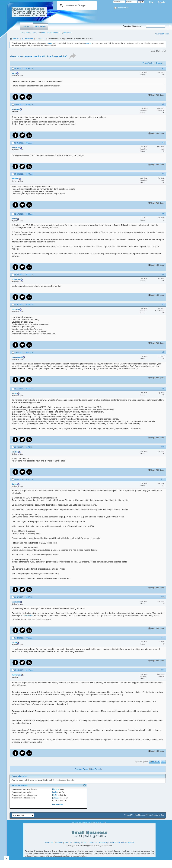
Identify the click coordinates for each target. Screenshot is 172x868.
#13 (163, 638)
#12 (163, 597)
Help (151, 2)
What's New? (40, 26)
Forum (26, 26)
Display (159, 63)
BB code (56, 789)
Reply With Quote (156, 95)
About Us (68, 842)
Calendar (42, 33)
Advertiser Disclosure (132, 26)
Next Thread (96, 769)
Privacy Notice (80, 842)
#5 (163, 214)
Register (162, 2)
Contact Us (129, 815)
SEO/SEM (40, 39)
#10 (163, 447)
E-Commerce (28, 39)
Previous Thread (82, 769)
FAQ (35, 33)
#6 (163, 274)
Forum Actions (52, 33)
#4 (163, 174)
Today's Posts (26, 33)
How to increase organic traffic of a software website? (42, 56)
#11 (163, 479)
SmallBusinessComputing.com (147, 815)
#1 (163, 68)
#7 (163, 304)
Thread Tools (147, 63)
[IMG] (55, 795)
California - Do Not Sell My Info (121, 842)
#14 (163, 670)
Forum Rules (58, 805)
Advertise (103, 842)
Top (163, 762)
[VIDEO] (56, 798)
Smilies (55, 792)
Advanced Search (162, 34)
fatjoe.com (28, 616)
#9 (163, 388)
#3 (163, 143)
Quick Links (66, 33)
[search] (76, 6)
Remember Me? (121, 8)
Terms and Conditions (54, 842)
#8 (163, 352)
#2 (163, 104)
